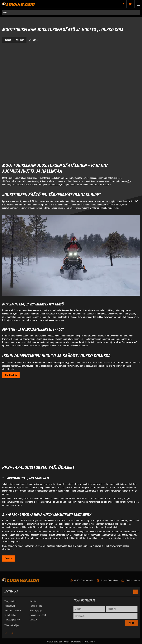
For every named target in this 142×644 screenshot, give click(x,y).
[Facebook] (6, 635)
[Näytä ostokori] (130, 4)
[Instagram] (12, 635)
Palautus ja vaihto (13, 612)
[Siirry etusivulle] (19, 4)
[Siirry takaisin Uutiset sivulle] (8, 559)
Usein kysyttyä (36, 612)
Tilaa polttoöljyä (12, 627)
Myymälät (71, 593)
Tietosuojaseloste (12, 621)
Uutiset (8, 40)
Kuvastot (33, 621)
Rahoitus (33, 603)
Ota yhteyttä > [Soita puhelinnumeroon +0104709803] (11, 375)
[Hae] (71, 13)
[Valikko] (138, 4)
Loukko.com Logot (38, 617)
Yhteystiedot (10, 603)
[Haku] (123, 4)
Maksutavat (10, 608)
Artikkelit (20, 40)
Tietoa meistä (36, 608)
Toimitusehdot (11, 617)
